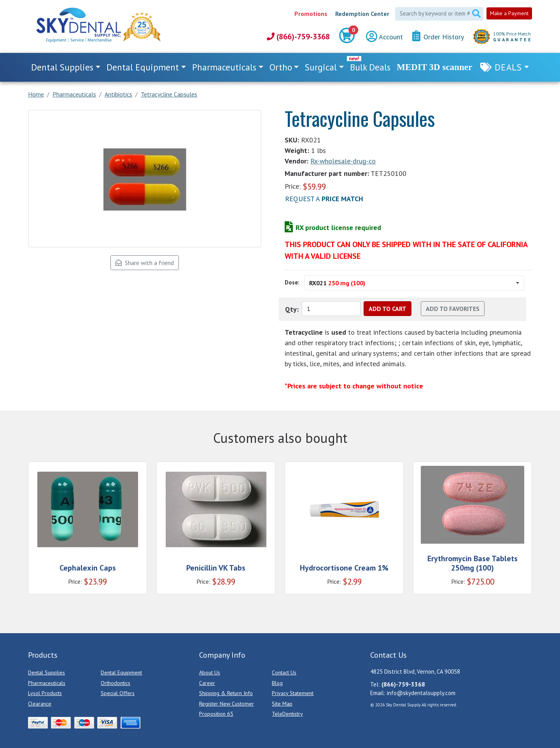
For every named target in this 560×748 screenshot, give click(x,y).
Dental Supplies (46, 672)
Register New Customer (227, 704)
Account (384, 37)
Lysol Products (45, 693)
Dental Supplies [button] (62, 67)
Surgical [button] (321, 67)
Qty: (292, 309)
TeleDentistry (287, 714)
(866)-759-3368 (298, 37)
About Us (210, 672)
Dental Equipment (121, 672)
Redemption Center (362, 14)
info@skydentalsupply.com (421, 693)
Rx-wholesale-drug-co (343, 161)
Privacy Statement (293, 693)
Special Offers (118, 693)
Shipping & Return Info (226, 693)
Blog (277, 683)
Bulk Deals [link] (370, 67)
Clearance (40, 704)
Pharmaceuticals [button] (224, 67)
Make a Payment (509, 13)
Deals (508, 67)
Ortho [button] (281, 67)
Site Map (282, 704)
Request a (324, 199)
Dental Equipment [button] (143, 67)
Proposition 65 (216, 714)
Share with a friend (145, 263)
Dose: (292, 282)
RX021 (337, 283)
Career (207, 683)
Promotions (311, 14)
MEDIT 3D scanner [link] (434, 67)
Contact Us (284, 672)
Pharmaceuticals (47, 683)
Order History (438, 36)
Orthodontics (115, 683)
